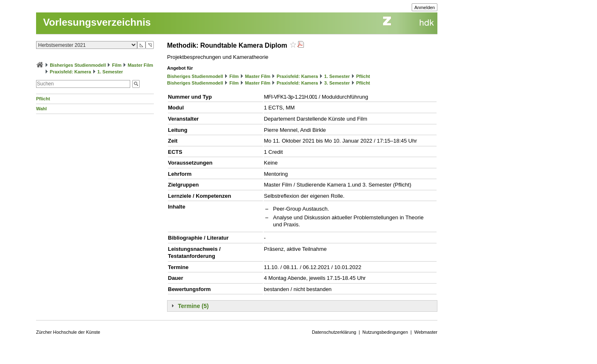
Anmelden (425, 7)
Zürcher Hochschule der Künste (68, 332)
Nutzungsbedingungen (385, 332)
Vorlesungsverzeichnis (97, 22)
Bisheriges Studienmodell (78, 65)
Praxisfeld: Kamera (70, 72)
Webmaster (426, 332)
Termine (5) (193, 306)
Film (117, 65)
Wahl (41, 109)
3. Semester (337, 83)
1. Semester (110, 72)
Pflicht (43, 99)
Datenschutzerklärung (334, 332)
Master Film (140, 65)
